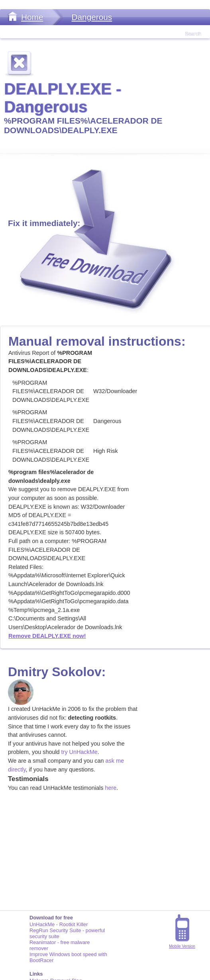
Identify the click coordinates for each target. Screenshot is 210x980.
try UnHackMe (79, 752)
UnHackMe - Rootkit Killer (59, 924)
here (111, 788)
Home (32, 17)
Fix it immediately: (44, 223)
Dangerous (92, 17)
